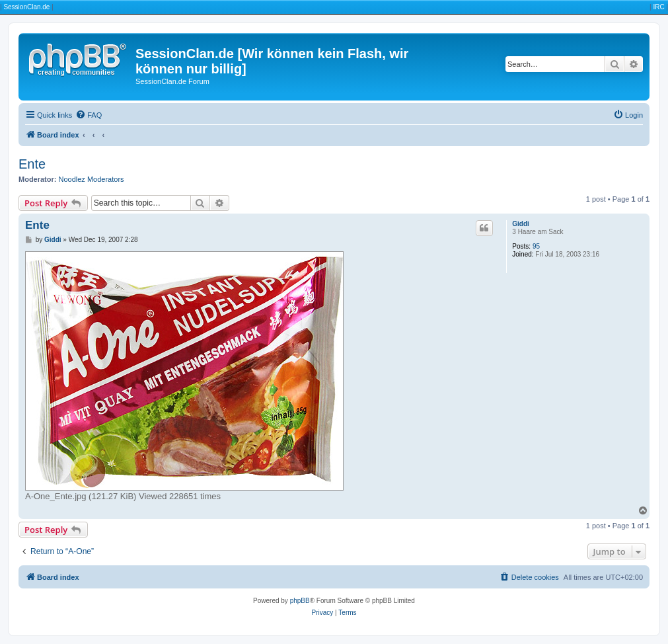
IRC (658, 7)
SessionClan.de (26, 7)
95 (536, 246)
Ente (32, 164)
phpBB (300, 601)
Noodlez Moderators (92, 179)
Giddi (521, 224)
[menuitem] (89, 115)
